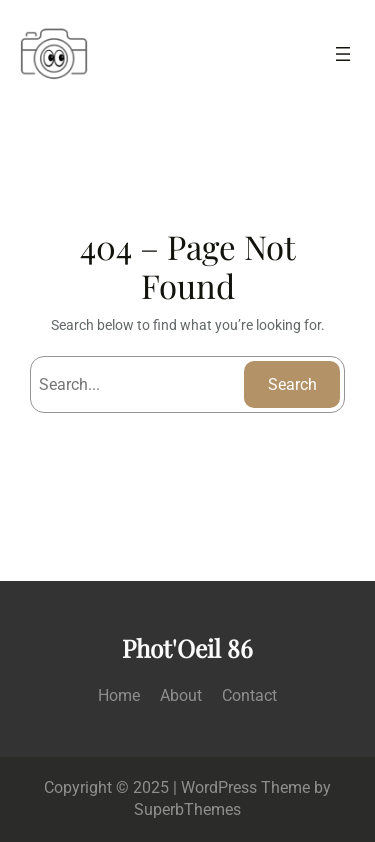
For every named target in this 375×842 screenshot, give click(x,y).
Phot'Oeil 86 (187, 648)
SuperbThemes (187, 809)
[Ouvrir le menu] (343, 54)
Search (292, 384)
